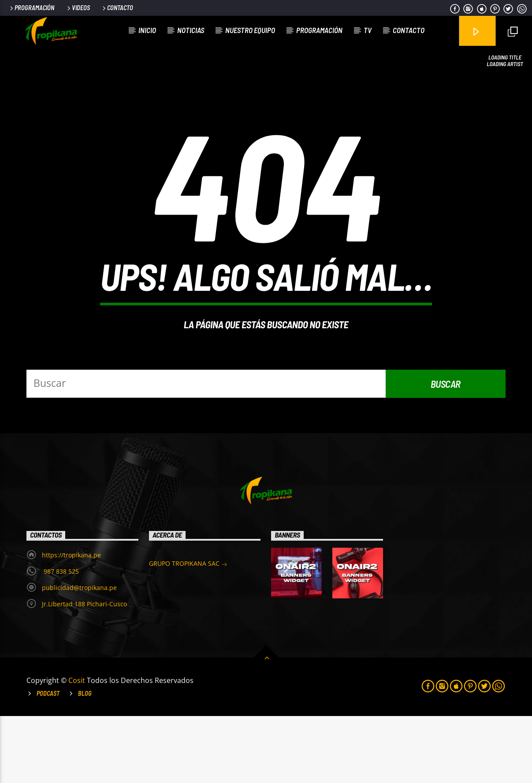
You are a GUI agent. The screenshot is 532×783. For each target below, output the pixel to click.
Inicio (147, 30)
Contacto (117, 8)
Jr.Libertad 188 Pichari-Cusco (84, 671)
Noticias (191, 30)
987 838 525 (60, 638)
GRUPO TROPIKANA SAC (188, 631)
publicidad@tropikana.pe (79, 655)
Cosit (78, 747)
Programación (31, 8)
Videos (78, 8)
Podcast (48, 760)
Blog (85, 760)
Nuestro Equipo (250, 30)
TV (368, 30)
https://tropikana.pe (71, 622)
